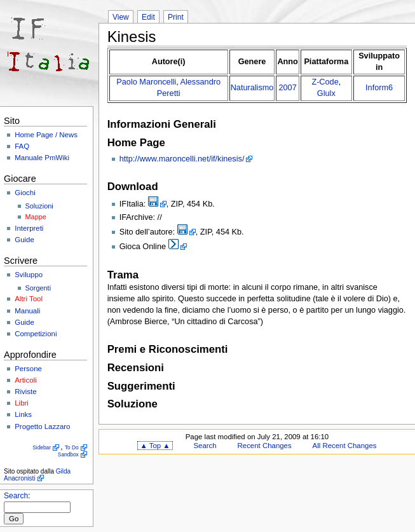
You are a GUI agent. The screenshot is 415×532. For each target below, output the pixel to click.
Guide (24, 240)
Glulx (326, 93)
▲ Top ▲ (155, 446)
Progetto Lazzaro (42, 426)
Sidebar (42, 447)
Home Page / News (46, 135)
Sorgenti (38, 288)
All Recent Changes (345, 446)
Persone (28, 369)
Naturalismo (252, 88)
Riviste (25, 392)
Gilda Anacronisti (37, 475)
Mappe (36, 217)
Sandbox (68, 454)
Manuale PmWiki (42, 158)
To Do (72, 447)
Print (176, 17)
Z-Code (325, 82)
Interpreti (29, 228)
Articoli (25, 380)
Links (23, 414)
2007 (287, 88)
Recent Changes (265, 446)
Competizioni (36, 334)
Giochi (25, 193)
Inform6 (379, 88)
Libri (22, 403)
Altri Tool (29, 299)
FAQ (22, 146)
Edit (148, 17)
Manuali (27, 311)
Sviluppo (29, 275)
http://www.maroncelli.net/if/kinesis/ (182, 159)
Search (16, 496)
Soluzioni (39, 206)
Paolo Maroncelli (146, 82)
